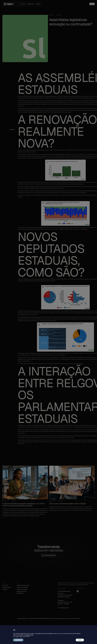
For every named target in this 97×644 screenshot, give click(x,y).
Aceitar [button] (80, 640)
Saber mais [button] (18, 640)
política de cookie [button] (29, 635)
